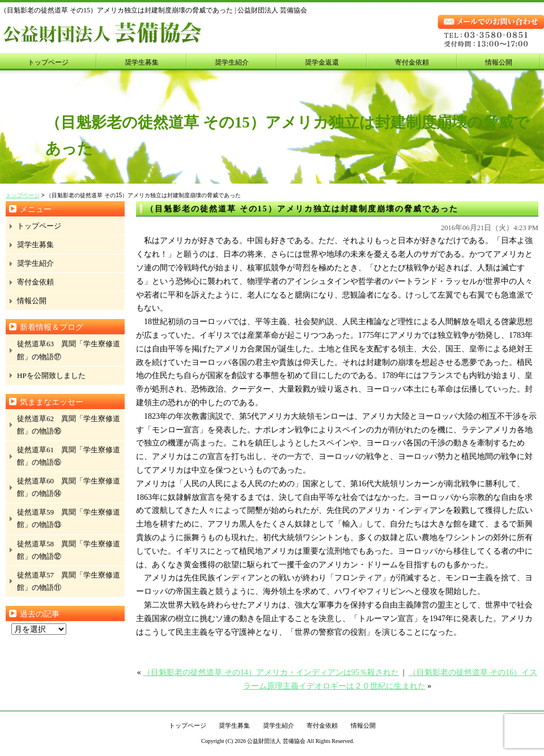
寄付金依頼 (412, 62)
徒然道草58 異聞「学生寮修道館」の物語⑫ (69, 550)
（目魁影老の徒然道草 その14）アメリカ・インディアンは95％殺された (271, 672)
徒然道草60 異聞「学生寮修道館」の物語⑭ (69, 487)
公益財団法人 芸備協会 (276, 741)
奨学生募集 (142, 62)
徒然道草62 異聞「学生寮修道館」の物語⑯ (69, 425)
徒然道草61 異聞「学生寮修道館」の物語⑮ (69, 456)
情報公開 (499, 62)
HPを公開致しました (51, 375)
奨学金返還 (322, 62)
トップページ (48, 62)
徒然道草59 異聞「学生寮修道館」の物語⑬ (69, 518)
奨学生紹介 (232, 62)
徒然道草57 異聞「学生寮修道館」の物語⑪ (69, 581)
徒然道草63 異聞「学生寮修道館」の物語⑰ (69, 350)
